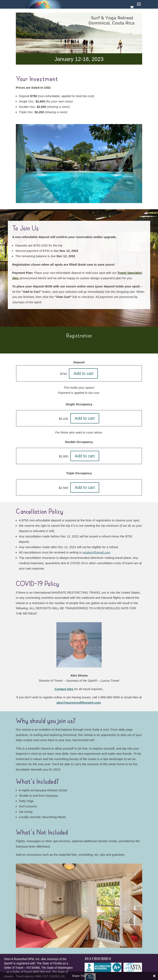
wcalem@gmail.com (96, 552)
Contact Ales (64, 689)
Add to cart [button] (83, 373)
